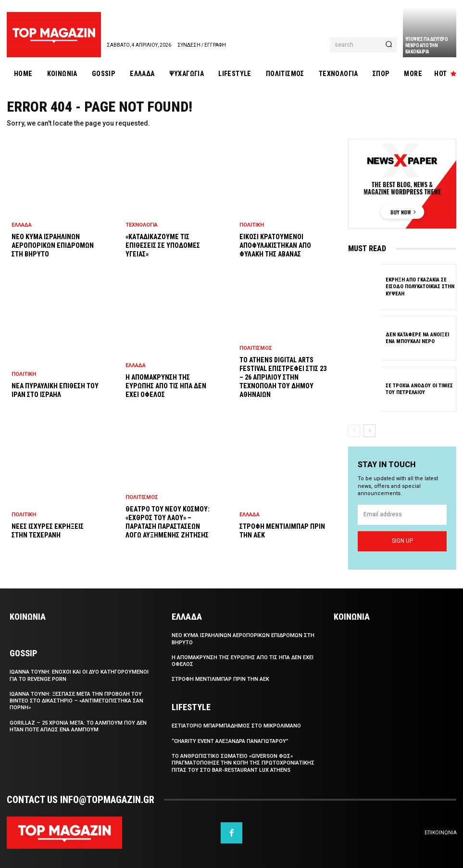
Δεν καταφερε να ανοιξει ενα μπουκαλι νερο (417, 338)
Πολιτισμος (142, 497)
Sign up (402, 541)
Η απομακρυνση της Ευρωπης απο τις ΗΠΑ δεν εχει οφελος (166, 386)
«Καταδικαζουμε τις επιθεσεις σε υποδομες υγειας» (163, 245)
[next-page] (369, 431)
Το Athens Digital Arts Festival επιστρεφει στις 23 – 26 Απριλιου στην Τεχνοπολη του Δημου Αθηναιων (283, 377)
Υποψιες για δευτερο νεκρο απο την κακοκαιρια (427, 45)
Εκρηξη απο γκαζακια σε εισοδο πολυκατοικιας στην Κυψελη (420, 287)
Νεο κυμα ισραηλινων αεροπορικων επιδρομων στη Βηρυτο (53, 245)
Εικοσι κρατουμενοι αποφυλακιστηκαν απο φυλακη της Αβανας (275, 245)
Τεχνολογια (142, 225)
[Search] (389, 45)
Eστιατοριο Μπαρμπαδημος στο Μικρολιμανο (236, 726)
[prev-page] (354, 431)
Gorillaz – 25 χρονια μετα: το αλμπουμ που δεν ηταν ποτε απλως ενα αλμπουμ (78, 726)
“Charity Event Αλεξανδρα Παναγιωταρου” (230, 741)
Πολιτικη (24, 374)
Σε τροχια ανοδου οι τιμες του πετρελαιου (419, 389)
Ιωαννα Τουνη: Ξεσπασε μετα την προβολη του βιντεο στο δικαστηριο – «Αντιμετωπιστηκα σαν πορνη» (76, 701)
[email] (402, 514)
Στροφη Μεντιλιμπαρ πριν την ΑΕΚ (220, 679)
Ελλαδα (22, 225)
